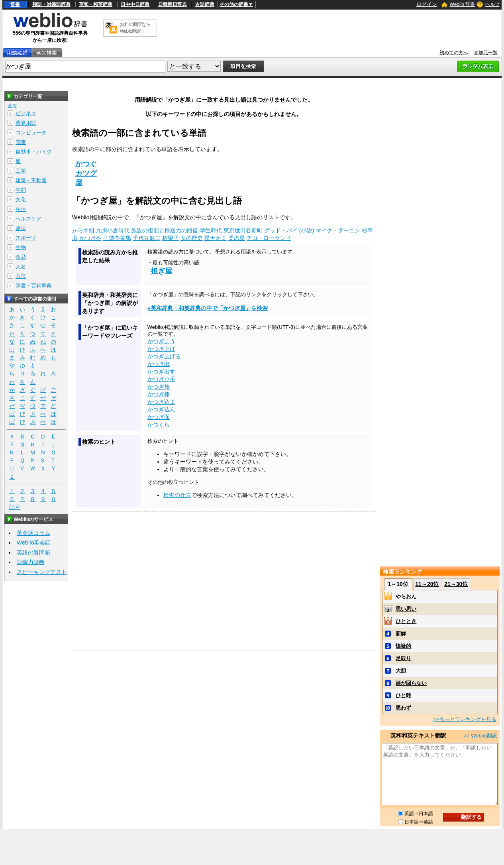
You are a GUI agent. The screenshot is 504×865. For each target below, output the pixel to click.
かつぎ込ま (161, 402)
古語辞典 (205, 4)
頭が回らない (411, 683)
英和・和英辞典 (96, 4)
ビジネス (26, 113)
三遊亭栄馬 (117, 238)
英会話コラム (33, 533)
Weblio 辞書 (463, 4)
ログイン (427, 4)
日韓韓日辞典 (173, 4)
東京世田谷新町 (243, 230)
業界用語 (26, 123)
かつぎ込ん (161, 409)
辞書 (15, 4)
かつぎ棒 (159, 394)
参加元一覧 (486, 53)
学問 (21, 190)
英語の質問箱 (33, 552)
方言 (21, 276)
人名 (21, 266)
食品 (21, 257)
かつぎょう (161, 341)
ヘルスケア (28, 219)
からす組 (83, 230)
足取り (403, 658)
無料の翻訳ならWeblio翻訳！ (135, 28)
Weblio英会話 (34, 543)
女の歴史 (192, 238)
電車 (21, 142)
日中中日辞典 (135, 4)
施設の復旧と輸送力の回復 (165, 230)
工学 (21, 171)
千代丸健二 (147, 238)
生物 (21, 247)
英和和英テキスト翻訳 (418, 735)
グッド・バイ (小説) (289, 230)
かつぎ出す (161, 372)
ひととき (406, 621)
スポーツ (26, 238)
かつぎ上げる (164, 356)
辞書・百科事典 (34, 286)
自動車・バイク (34, 152)
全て (12, 106)
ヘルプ (492, 4)
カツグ (86, 173)
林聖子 (171, 238)
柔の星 (237, 238)
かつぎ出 (159, 364)
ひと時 (403, 695)
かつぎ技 (159, 387)
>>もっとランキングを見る (465, 719)
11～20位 (427, 584)
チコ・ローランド (269, 238)
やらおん (406, 597)
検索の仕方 (177, 495)
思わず (403, 708)
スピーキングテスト (42, 572)
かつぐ (86, 164)
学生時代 (211, 230)
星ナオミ (216, 238)
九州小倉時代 (113, 230)
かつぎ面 (159, 417)
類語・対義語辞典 (51, 4)
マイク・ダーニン (338, 230)
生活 (21, 209)
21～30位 (456, 584)
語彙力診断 (31, 562)
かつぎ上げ (161, 349)
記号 (15, 507)
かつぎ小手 (161, 379)
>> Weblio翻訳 (480, 736)
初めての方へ (454, 53)
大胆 (401, 671)
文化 (21, 200)
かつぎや (90, 238)
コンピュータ (31, 133)
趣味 (21, 228)
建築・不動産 (31, 180)
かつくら (159, 425)
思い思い (406, 609)
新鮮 (401, 634)
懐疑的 (403, 646)
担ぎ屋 (161, 271)
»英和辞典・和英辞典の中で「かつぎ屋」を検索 (208, 308)
